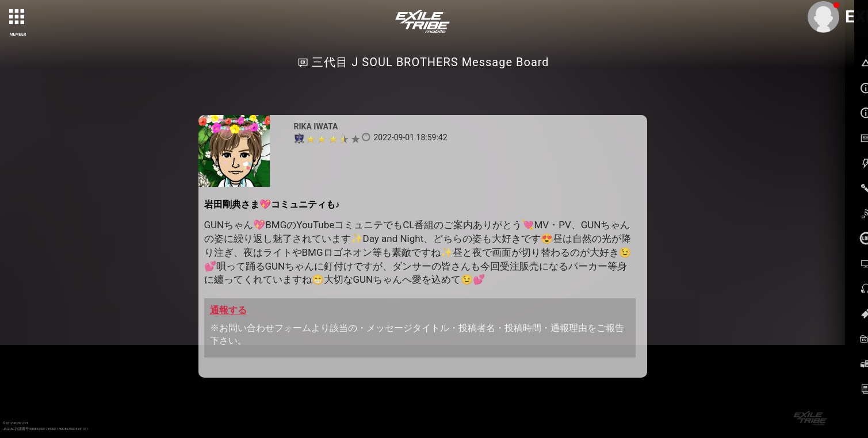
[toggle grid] (18, 18)
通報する (228, 310)
